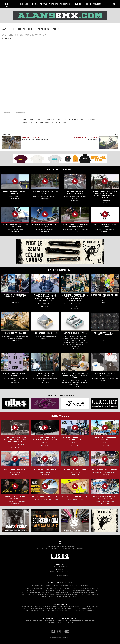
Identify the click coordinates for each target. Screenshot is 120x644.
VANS (77, 611)
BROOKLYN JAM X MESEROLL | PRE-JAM (105, 439)
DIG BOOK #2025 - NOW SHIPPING (45, 333)
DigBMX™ (71, 547)
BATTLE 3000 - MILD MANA (15, 469)
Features (44, 4)
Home (21, 4)
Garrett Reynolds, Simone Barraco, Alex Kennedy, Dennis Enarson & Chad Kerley (105, 194)
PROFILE (78, 609)
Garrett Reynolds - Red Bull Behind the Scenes (75, 226)
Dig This (35, 4)
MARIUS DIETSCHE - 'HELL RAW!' (75, 497)
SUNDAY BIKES (45, 611)
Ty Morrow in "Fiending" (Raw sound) (45, 192)
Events (78, 4)
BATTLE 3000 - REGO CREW (45, 469)
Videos (28, 4)
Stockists (63, 4)
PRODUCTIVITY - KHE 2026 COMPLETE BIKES (105, 334)
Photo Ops (53, 4)
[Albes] (16, 404)
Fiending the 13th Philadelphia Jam (75, 192)
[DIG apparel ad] (60, 159)
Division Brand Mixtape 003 (87, 137)
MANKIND (57, 609)
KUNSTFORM (43, 609)
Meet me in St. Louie (30, 137)
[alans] (60, 16)
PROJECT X (97, 4)
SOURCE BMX (35, 611)
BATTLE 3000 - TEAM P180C (75, 469)
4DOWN (91, 611)
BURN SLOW (47, 607)
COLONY (60, 607)
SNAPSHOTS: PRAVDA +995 (15, 333)
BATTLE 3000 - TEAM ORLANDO (105, 469)
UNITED (72, 611)
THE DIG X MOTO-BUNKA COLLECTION (105, 374)
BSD (40, 607)
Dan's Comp (42, 621)
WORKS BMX (84, 611)
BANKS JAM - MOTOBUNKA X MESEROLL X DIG (105, 497)
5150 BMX (50, 621)
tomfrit (60, 637)
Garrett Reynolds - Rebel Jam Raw (105, 226)
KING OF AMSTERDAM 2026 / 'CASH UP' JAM (75, 439)
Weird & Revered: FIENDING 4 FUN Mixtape (15, 192)
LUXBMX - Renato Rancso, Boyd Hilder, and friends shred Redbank (15, 440)
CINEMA (54, 607)
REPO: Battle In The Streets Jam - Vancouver (45, 374)
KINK (37, 609)
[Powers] (45, 404)
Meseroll (66, 621)
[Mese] (75, 404)
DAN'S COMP (77, 607)
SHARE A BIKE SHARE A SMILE (59, 611)
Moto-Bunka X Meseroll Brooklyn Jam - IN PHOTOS (15, 296)
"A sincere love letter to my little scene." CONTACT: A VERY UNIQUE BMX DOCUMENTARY (75, 298)
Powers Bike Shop (77, 621)
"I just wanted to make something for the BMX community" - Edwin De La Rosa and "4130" (45, 298)
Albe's (26, 621)
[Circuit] (104, 404)
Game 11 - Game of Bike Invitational (15, 497)
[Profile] (104, 521)
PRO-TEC (90, 609)
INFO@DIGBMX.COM (62, 575)
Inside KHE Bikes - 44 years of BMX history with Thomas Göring (75, 375)
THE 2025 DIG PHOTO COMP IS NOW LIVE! (15, 374)
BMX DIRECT (34, 607)
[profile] (60, 251)
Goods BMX (58, 621)
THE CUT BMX (68, 607)
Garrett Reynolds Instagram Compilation (15, 226)
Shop (71, 4)
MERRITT (65, 609)
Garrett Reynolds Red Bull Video (45, 226)
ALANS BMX (26, 607)
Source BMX (51, 622)
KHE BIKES (31, 609)
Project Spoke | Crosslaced (45, 497)
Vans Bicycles (69, 622)
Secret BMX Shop (90, 621)
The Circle (87, 4)
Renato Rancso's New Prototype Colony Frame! (45, 439)
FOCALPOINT (86, 607)
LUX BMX (51, 609)
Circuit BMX (33, 621)
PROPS (84, 609)
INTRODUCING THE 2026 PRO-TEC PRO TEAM (105, 296)
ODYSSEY (71, 609)
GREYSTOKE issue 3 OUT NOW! (75, 333)
